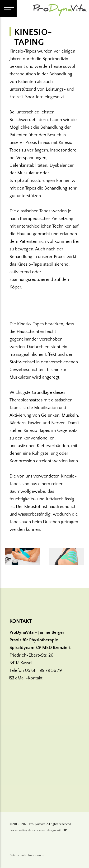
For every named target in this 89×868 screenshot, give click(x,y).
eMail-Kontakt (26, 678)
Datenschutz (18, 855)
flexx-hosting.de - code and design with (38, 830)
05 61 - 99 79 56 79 (43, 671)
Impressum (36, 855)
